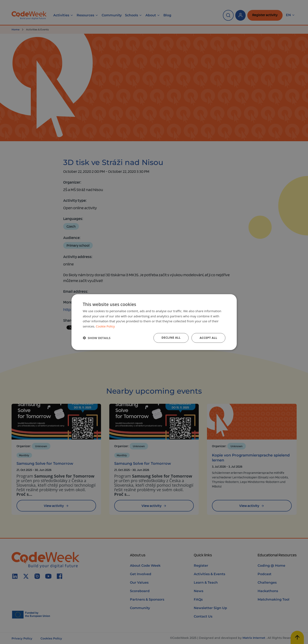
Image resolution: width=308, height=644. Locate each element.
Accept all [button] (208, 338)
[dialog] (154, 322)
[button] (97, 338)
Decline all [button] (171, 338)
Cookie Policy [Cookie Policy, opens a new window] (105, 326)
